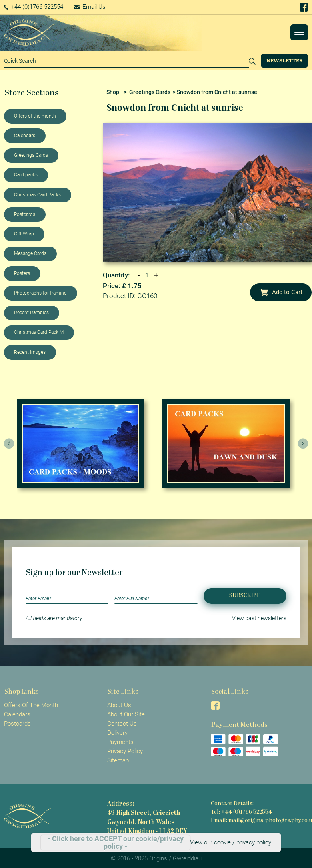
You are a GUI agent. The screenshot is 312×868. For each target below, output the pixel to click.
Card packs (26, 175)
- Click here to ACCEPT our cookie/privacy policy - (116, 843)
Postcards (25, 214)
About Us (119, 705)
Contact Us (122, 724)
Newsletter (285, 60)
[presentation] (9, 443)
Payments (120, 742)
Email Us (90, 7)
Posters (22, 273)
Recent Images (30, 352)
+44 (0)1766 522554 (34, 7)
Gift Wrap (24, 234)
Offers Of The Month (31, 705)
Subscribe (245, 596)
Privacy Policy (125, 751)
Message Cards (30, 253)
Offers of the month (35, 116)
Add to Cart (281, 292)
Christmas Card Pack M (39, 332)
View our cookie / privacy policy (231, 842)
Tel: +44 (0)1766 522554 (241, 812)
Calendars (25, 136)
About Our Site (126, 714)
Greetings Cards (31, 155)
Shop (113, 92)
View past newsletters (259, 618)
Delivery (117, 733)
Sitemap (118, 760)
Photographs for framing (40, 293)
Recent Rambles (31, 313)
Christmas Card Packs (37, 195)
